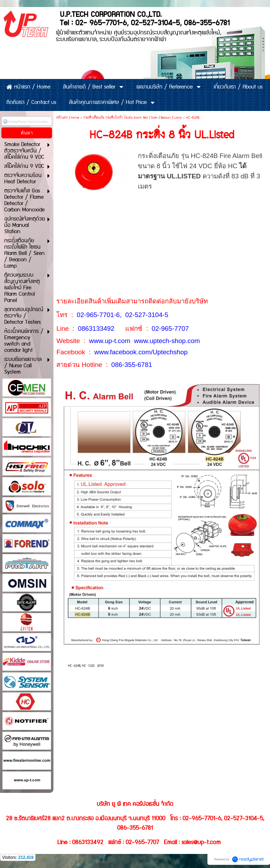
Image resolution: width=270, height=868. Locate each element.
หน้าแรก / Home (68, 118)
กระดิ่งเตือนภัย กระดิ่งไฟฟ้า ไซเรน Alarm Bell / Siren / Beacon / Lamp (133, 118)
